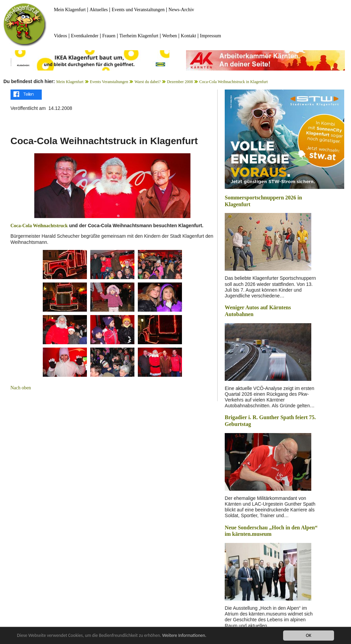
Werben (170, 36)
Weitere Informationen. (184, 636)
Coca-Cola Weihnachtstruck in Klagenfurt (234, 82)
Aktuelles (99, 10)
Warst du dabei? (147, 82)
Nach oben (21, 388)
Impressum (210, 36)
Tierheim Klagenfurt (139, 36)
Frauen (109, 36)
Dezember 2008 (180, 82)
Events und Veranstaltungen (138, 10)
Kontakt (189, 36)
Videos (61, 36)
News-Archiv (181, 10)
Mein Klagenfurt (70, 10)
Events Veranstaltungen (109, 82)
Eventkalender (85, 36)
